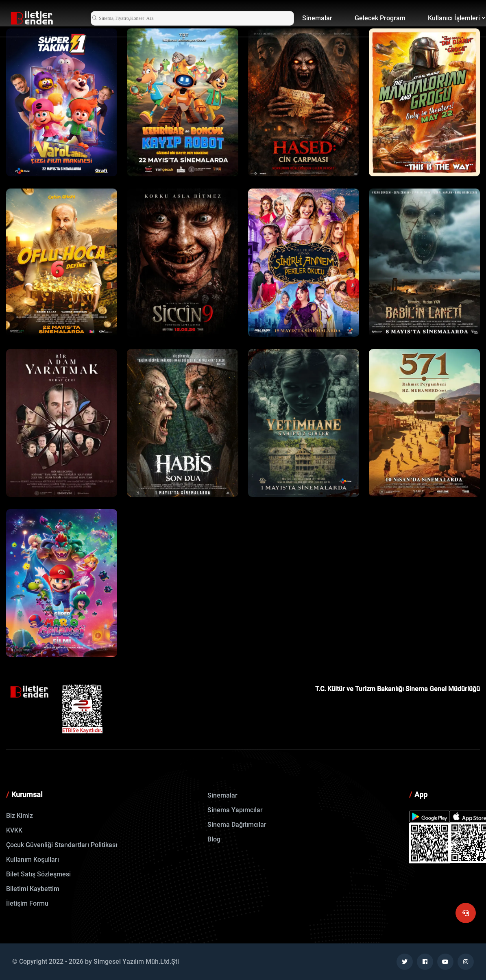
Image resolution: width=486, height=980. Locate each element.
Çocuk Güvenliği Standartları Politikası (62, 845)
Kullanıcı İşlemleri (454, 18)
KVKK (14, 830)
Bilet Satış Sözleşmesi (38, 874)
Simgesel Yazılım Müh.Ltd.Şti (136, 962)
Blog (214, 839)
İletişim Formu (27, 903)
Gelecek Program (380, 18)
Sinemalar (317, 18)
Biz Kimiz (20, 816)
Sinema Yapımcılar (235, 810)
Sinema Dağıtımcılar (237, 825)
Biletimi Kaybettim (33, 889)
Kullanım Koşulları (33, 860)
